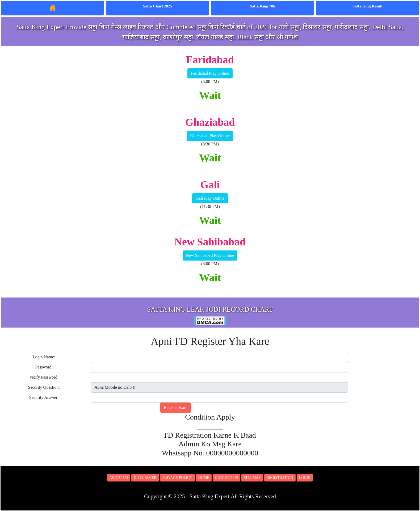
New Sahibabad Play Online (210, 255)
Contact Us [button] (226, 478)
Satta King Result (367, 6)
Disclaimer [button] (145, 478)
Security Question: (44, 387)
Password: (44, 367)
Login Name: (44, 357)
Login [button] (305, 478)
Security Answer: (44, 397)
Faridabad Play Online (210, 73)
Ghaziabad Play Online (210, 136)
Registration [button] (280, 478)
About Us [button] (119, 478)
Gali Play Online (210, 198)
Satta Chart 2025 (157, 6)
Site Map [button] (252, 478)
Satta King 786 (262, 6)
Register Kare (175, 407)
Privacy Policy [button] (177, 478)
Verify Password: (44, 377)
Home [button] (204, 478)
